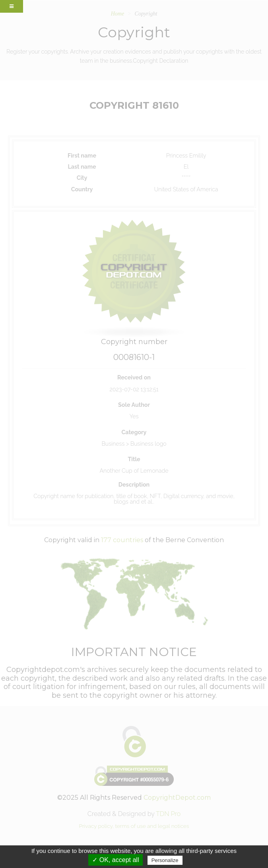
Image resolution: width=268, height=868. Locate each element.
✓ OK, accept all (116, 860)
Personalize (165, 860)
